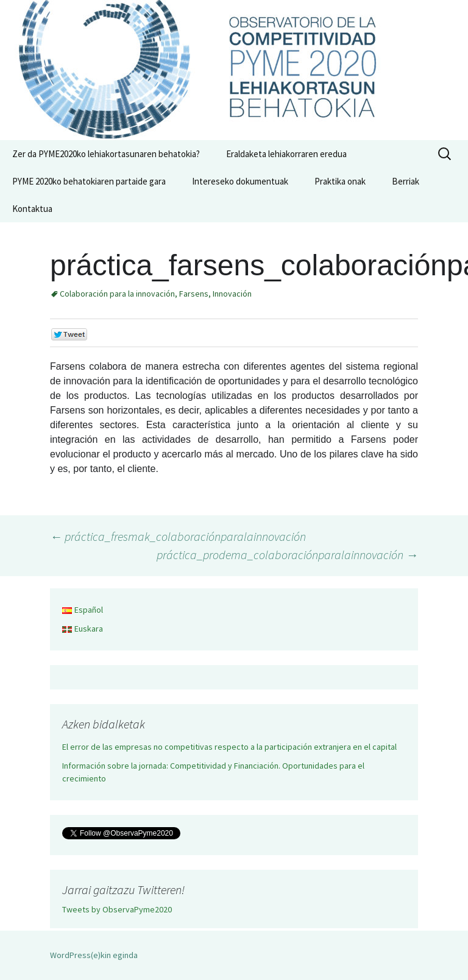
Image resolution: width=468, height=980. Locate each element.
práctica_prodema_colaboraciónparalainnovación (287, 555)
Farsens (194, 294)
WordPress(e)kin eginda (94, 955)
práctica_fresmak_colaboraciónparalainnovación (178, 536)
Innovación (232, 294)
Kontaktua (32, 209)
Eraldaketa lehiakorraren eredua (286, 154)
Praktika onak (340, 181)
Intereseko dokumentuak (240, 181)
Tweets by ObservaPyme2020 (117, 909)
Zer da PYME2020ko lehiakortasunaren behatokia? (106, 154)
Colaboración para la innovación (117, 294)
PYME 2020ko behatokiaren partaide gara (89, 181)
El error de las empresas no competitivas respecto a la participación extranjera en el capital (229, 747)
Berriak (406, 181)
